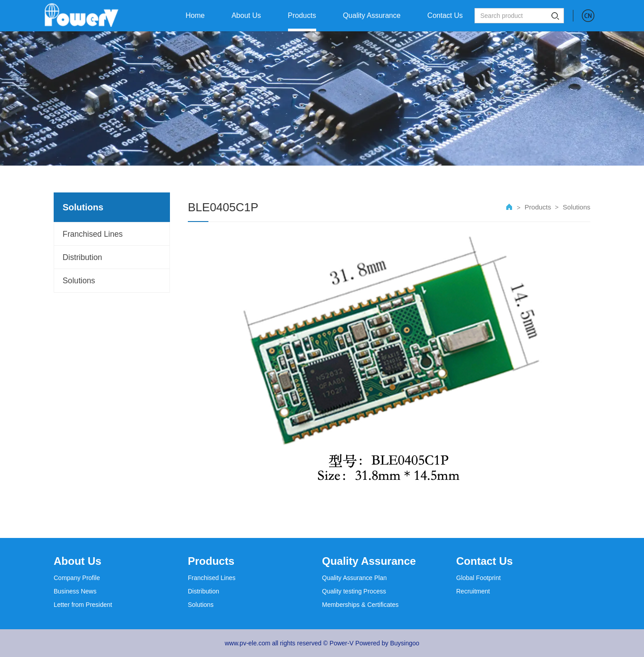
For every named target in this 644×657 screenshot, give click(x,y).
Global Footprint (479, 578)
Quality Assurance (369, 561)
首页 (509, 207)
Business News (75, 591)
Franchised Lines (94, 235)
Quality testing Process (354, 591)
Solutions (80, 283)
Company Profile (77, 578)
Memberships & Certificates (360, 605)
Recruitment (473, 591)
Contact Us (485, 561)
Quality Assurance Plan (354, 578)
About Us (78, 561)
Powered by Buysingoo (387, 643)
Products (538, 207)
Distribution (83, 259)
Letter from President (83, 605)
